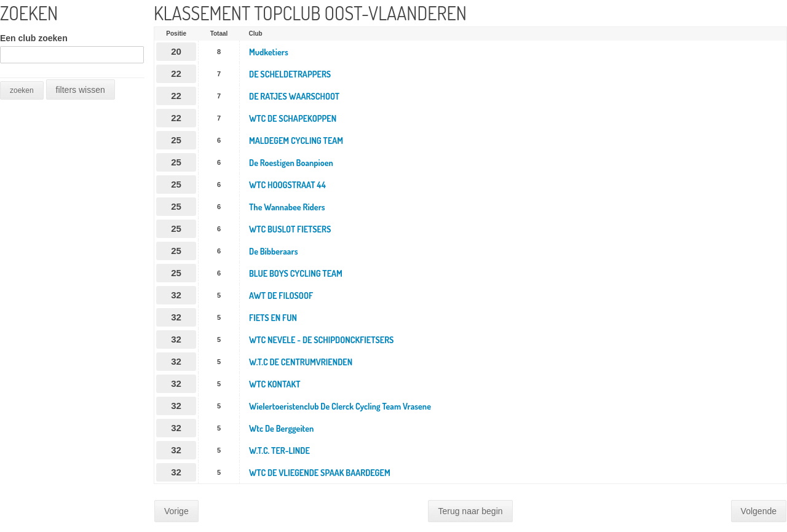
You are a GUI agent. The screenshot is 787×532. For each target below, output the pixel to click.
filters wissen (81, 90)
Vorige (176, 511)
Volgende (759, 511)
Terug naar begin (470, 511)
